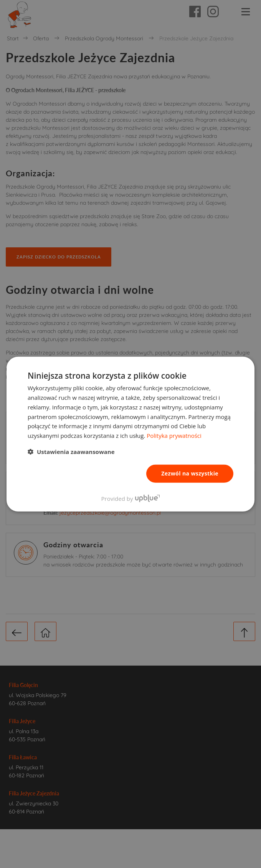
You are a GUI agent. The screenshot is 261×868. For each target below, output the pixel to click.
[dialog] (130, 434)
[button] (71, 452)
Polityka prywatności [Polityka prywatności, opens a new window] (174, 436)
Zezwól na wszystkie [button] (190, 473)
